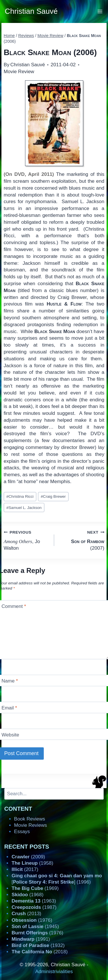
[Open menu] (100, 11)
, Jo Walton (26, 540)
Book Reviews (30, 819)
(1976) (32, 920)
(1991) (31, 939)
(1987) (34, 907)
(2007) (82, 540)
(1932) (38, 945)
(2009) (28, 857)
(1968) (28, 895)
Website (10, 735)
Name (10, 681)
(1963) (34, 901)
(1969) (35, 888)
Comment (14, 606)
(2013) (26, 914)
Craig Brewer (53, 496)
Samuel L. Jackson (24, 508)
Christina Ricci (20, 496)
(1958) (32, 863)
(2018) (40, 952)
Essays (22, 832)
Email (9, 708)
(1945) (35, 926)
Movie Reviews (31, 825)
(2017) (25, 869)
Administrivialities (54, 972)
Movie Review (19, 72)
